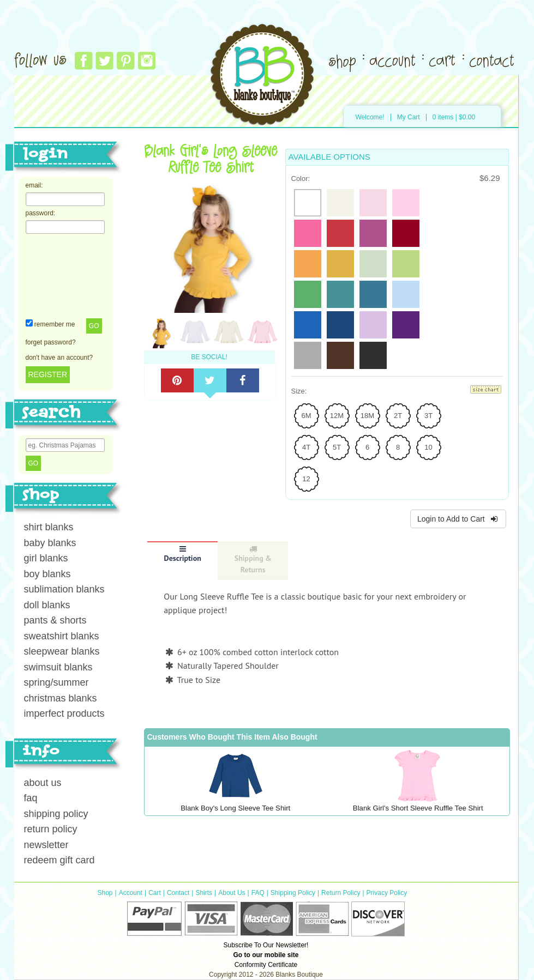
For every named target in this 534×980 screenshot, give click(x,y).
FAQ (258, 893)
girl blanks (46, 558)
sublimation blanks (64, 589)
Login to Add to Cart (458, 519)
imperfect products (64, 713)
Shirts (204, 893)
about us (43, 783)
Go (94, 326)
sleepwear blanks (62, 651)
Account (131, 893)
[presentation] (70, 275)
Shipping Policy (293, 893)
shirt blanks (49, 527)
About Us (232, 893)
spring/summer (56, 682)
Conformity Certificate (266, 965)
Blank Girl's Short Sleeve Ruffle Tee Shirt (418, 808)
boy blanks (47, 574)
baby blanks (50, 543)
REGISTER (48, 374)
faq (31, 798)
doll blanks (47, 605)
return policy (51, 829)
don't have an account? (59, 358)
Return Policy (341, 893)
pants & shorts (55, 620)
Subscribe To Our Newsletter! (266, 945)
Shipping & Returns (253, 560)
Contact (178, 893)
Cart (155, 893)
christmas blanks (61, 698)
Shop (105, 893)
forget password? (51, 342)
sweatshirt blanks (62, 636)
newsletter (46, 845)
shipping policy (56, 814)
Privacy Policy (387, 893)
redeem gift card (59, 860)
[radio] (308, 203)
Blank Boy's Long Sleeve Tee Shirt (235, 808)
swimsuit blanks (58, 667)
